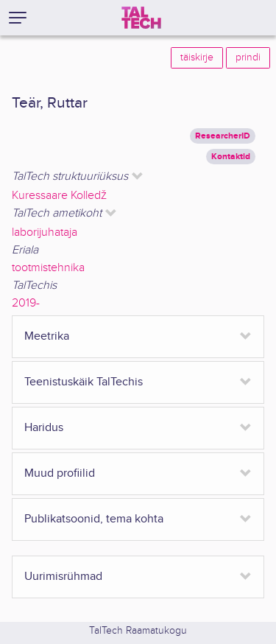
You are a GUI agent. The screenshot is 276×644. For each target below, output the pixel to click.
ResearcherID (223, 136)
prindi (248, 57)
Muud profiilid (60, 473)
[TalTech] (141, 18)
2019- (26, 303)
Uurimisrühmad (63, 577)
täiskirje (197, 57)
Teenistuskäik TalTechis (84, 382)
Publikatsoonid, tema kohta (94, 519)
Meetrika (47, 336)
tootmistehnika (48, 268)
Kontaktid (231, 157)
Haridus (44, 428)
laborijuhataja (45, 232)
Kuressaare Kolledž (59, 196)
